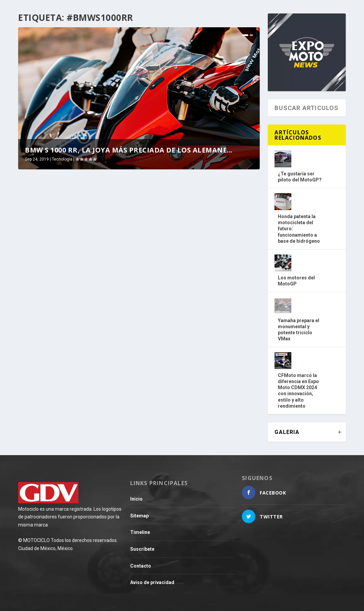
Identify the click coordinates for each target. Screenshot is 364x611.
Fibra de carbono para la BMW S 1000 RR (194, 261)
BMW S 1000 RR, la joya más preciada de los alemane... (129, 150)
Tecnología (62, 159)
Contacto (141, 566)
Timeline (140, 532)
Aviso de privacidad (152, 582)
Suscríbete (142, 549)
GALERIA (287, 432)
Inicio (136, 499)
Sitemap (139, 516)
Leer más (42, 329)
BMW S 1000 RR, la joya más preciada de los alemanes (64, 261)
